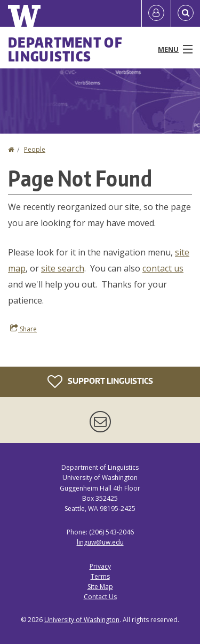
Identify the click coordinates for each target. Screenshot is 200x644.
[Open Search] (186, 13)
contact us (163, 268)
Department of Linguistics (65, 49)
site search (63, 268)
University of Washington (82, 620)
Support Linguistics (100, 382)
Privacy (100, 566)
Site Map (100, 587)
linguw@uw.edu (100, 542)
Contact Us (100, 597)
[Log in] (156, 13)
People (35, 149)
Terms (100, 576)
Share (23, 329)
